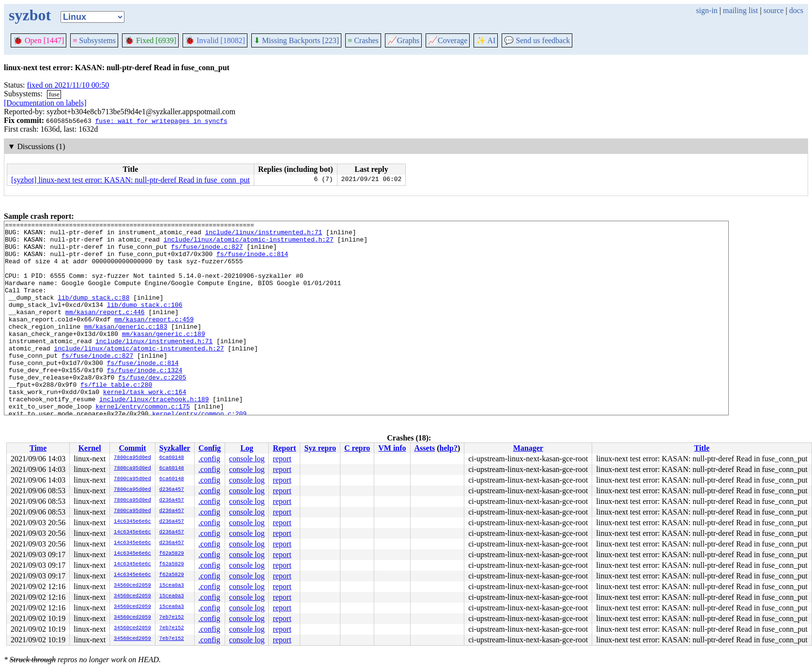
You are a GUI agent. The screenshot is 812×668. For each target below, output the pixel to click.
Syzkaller (175, 448)
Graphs (403, 40)
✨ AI (486, 40)
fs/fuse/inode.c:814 (252, 261)
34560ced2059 (132, 586)
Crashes (363, 40)
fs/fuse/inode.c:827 (207, 252)
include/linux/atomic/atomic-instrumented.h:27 (249, 243)
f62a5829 (172, 554)
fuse (54, 94)
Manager (528, 448)
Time (38, 448)
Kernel (90, 448)
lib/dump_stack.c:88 (93, 313)
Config (210, 448)
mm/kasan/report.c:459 (154, 339)
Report (284, 448)
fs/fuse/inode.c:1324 (145, 400)
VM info (392, 448)
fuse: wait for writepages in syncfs (161, 121)
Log (247, 448)
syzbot (30, 15)
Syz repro (320, 448)
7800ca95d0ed (132, 458)
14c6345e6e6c (132, 522)
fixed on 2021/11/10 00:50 (68, 85)
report (282, 459)
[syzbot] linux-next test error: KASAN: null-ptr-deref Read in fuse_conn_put (130, 180)
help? (449, 448)
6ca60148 (172, 458)
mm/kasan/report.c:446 (105, 331)
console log (247, 459)
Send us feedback (537, 40)
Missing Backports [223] (296, 40)
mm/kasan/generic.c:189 (164, 357)
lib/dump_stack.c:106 (145, 322)
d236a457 (172, 490)
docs (796, 10)
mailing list (740, 10)
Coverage (448, 40)
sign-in (706, 10)
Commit (132, 448)
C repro (357, 448)
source (774, 10)
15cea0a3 (172, 586)
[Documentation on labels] (45, 103)
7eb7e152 (172, 618)
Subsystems (94, 40)
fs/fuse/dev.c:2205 (152, 409)
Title (702, 448)
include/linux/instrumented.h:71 (263, 235)
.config (209, 459)
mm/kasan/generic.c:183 (126, 348)
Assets (425, 448)
